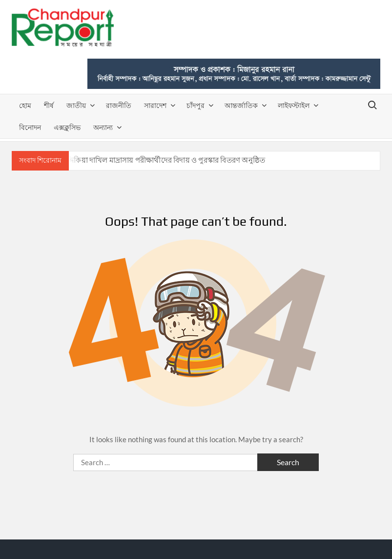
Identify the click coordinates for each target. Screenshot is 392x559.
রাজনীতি (119, 105)
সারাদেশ (155, 105)
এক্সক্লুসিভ (67, 127)
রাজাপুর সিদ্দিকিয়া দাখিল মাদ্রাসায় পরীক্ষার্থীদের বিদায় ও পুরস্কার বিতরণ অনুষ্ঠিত (150, 160)
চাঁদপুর (196, 105)
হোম (25, 105)
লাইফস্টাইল (294, 105)
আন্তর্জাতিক (241, 105)
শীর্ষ (49, 105)
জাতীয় (76, 105)
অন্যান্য (103, 127)
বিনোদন (30, 127)
